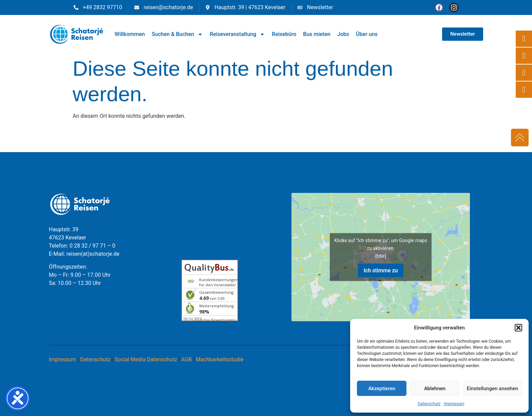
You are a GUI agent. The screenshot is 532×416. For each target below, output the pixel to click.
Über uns (367, 34)
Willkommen (130, 34)
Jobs (343, 34)
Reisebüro (284, 34)
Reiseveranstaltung (237, 34)
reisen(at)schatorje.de (93, 254)
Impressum (454, 404)
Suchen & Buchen (177, 34)
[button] (518, 328)
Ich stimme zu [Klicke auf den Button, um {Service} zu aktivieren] (381, 270)
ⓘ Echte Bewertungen (215, 320)
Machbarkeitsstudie (220, 359)
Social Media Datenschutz (146, 359)
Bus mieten (317, 34)
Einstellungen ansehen (492, 388)
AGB (186, 359)
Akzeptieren (382, 388)
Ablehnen (435, 388)
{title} (381, 256)
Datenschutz (429, 404)
